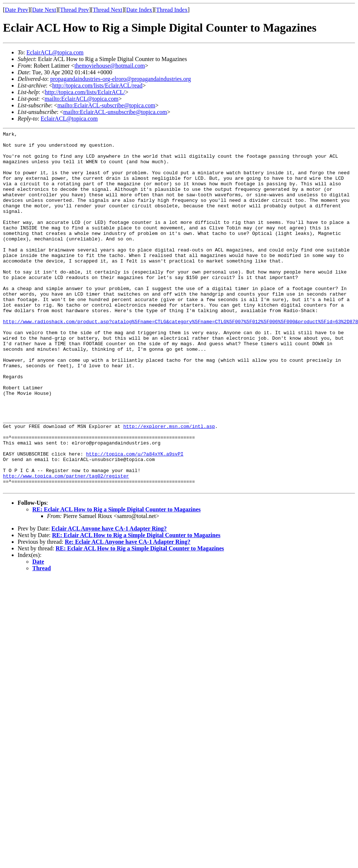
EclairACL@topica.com (55, 52)
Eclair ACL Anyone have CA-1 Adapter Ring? (109, 600)
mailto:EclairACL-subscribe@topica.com (106, 105)
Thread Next (108, 10)
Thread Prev (74, 10)
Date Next (44, 10)
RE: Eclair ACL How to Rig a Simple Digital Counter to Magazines (117, 581)
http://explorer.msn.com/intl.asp (169, 486)
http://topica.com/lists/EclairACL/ (85, 92)
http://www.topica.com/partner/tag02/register (66, 545)
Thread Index (172, 10)
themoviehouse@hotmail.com (110, 66)
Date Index (139, 10)
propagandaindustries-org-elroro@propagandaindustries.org (121, 79)
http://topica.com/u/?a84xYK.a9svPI (135, 519)
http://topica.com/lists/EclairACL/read (97, 85)
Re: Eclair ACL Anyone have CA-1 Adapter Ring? (127, 613)
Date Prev (17, 10)
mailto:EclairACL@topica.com (81, 99)
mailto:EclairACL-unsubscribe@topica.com (115, 112)
